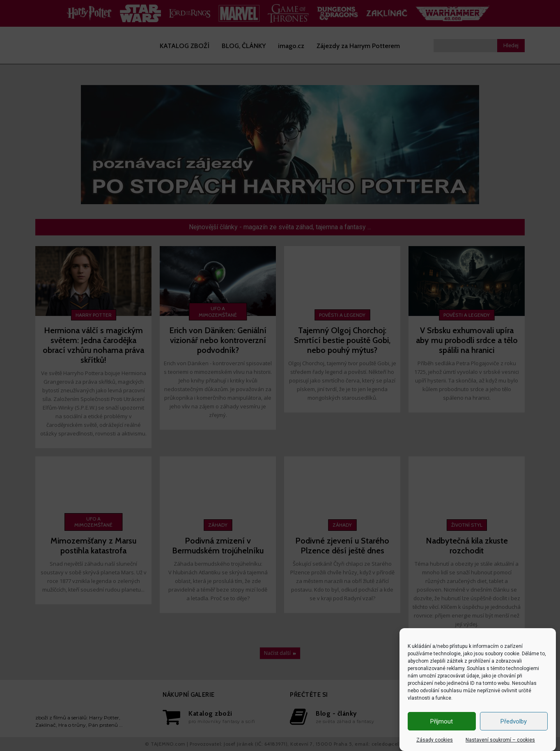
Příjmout (442, 721)
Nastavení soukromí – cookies (500, 740)
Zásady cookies (435, 740)
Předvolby (514, 721)
